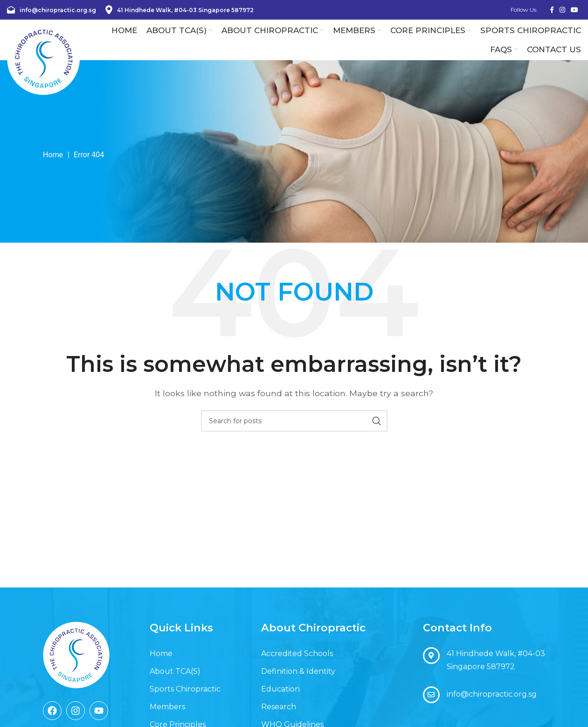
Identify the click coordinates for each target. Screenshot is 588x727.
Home (53, 168)
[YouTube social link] (574, 10)
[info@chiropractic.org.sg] (431, 708)
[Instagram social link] (562, 10)
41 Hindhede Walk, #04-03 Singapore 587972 (180, 10)
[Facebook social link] (552, 10)
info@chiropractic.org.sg (52, 10)
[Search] (294, 434)
